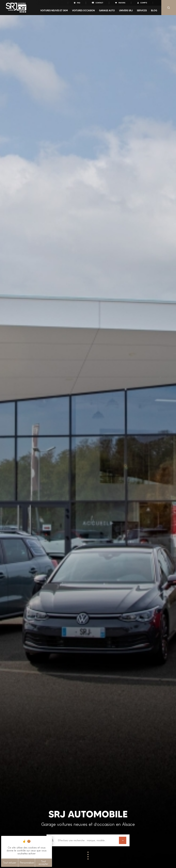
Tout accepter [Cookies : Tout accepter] (43, 863)
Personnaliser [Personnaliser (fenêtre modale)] (27, 863)
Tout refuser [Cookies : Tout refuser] (10, 863)
